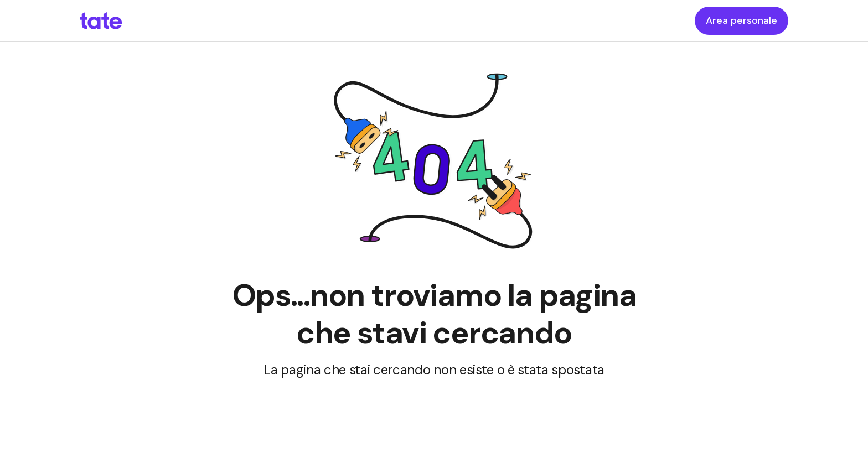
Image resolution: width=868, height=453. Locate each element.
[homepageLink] (101, 21)
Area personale (742, 20)
